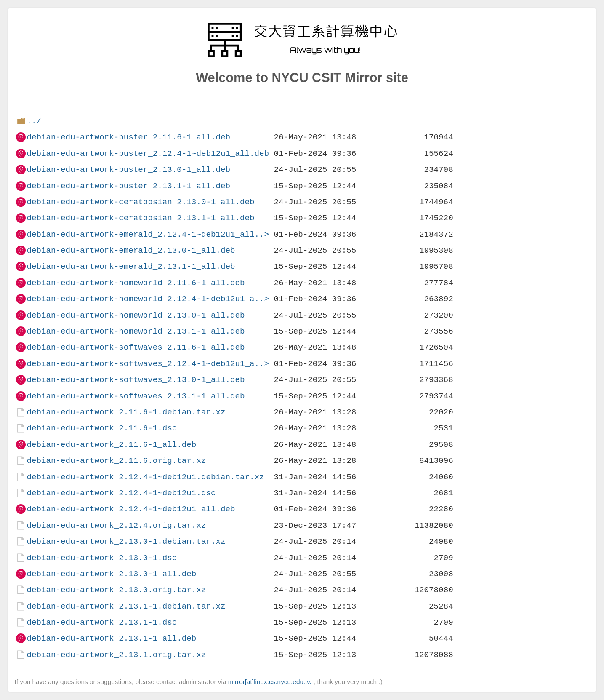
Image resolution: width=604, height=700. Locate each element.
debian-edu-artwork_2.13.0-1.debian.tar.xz (126, 541)
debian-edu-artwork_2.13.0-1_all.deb (111, 574)
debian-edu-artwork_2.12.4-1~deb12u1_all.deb (131, 509)
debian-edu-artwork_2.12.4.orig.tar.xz (116, 525)
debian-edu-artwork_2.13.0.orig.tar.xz (116, 590)
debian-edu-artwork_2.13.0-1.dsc (102, 558)
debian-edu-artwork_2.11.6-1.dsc (102, 428)
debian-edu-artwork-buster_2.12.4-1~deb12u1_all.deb (148, 154)
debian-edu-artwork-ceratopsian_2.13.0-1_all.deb (140, 202)
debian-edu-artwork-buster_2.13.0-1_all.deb (128, 170)
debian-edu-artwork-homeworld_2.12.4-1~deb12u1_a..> (148, 299)
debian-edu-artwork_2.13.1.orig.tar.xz (116, 655)
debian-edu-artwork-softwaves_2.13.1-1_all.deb (136, 396)
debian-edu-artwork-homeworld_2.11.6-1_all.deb (136, 283)
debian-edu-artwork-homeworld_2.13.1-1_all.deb (136, 331)
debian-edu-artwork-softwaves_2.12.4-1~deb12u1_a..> (148, 364)
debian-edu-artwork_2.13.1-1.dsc (102, 622)
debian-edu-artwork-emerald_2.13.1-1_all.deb (131, 266)
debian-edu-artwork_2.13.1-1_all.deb (111, 638)
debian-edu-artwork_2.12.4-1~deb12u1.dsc (121, 493)
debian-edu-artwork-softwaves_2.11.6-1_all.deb (136, 347)
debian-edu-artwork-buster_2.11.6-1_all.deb (128, 137)
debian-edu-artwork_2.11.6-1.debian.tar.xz (126, 412)
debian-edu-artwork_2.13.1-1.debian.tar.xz (126, 606)
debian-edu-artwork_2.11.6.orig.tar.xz (116, 461)
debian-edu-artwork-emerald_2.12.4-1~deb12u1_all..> (148, 234)
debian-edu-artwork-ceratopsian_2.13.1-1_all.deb (140, 218)
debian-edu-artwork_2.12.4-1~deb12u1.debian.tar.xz (145, 477)
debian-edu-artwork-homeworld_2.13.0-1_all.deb (136, 315)
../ (34, 121)
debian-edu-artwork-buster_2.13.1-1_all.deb (128, 186)
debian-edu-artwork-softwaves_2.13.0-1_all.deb (136, 380)
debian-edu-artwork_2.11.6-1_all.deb (111, 445)
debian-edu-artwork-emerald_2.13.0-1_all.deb (131, 250)
